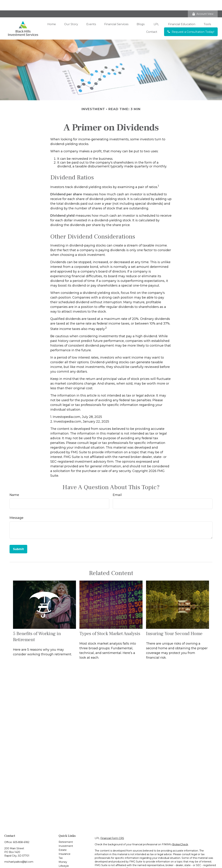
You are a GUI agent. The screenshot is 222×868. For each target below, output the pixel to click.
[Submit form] (18, 539)
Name (14, 484)
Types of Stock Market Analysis (110, 623)
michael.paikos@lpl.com (19, 851)
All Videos (64, 863)
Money (63, 852)
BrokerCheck (180, 834)
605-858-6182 (21, 832)
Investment (66, 836)
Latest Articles (67, 860)
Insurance (65, 844)
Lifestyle (64, 856)
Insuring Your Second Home (174, 623)
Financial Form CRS (112, 828)
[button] (52, 14)
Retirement (66, 832)
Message (16, 507)
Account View (203, 3)
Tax (61, 848)
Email (117, 484)
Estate (63, 840)
